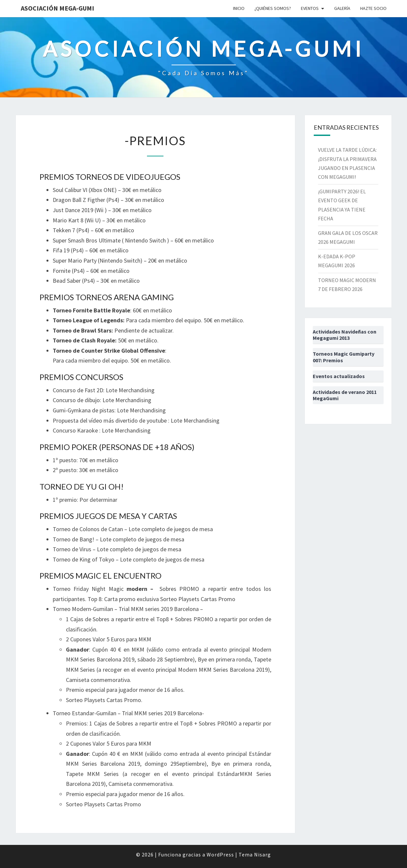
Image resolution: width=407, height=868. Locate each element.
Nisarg (262, 854)
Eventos (310, 8)
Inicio (239, 8)
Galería (342, 8)
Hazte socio (373, 8)
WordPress (220, 854)
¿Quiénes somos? (273, 8)
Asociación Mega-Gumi (58, 8)
